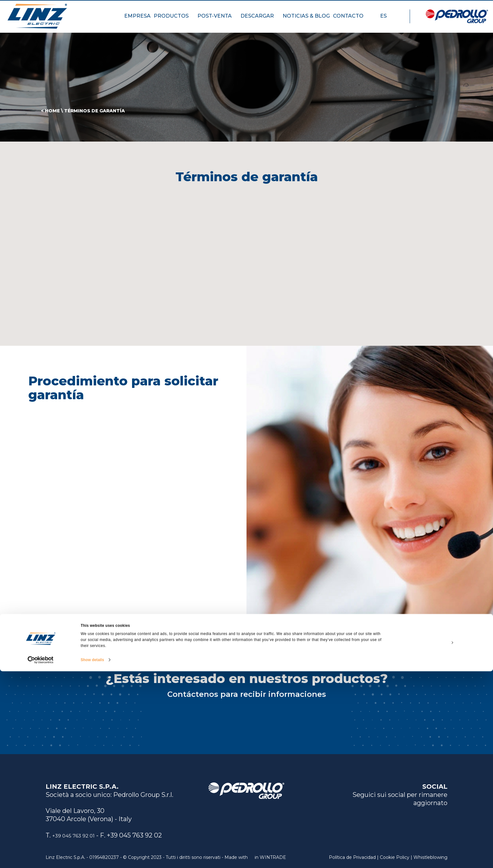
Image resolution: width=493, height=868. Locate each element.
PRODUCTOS (174, 21)
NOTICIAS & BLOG (306, 21)
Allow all (441, 825)
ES (386, 21)
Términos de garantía (94, 111)
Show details (93, 857)
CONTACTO (351, 21)
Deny (440, 854)
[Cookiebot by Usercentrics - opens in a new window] (41, 857)
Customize (441, 839)
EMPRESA (137, 21)
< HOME (50, 111)
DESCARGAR (260, 21)
